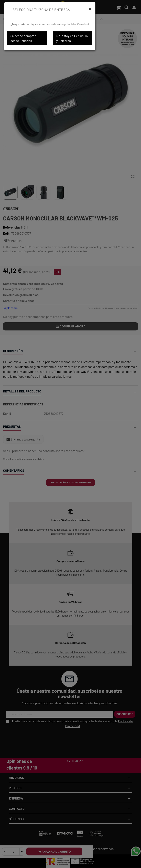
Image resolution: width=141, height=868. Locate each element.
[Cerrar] (90, 9)
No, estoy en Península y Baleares (72, 38)
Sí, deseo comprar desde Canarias (23, 38)
